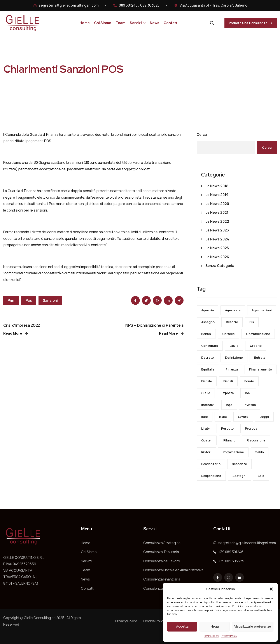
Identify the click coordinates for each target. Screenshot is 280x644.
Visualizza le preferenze (253, 626)
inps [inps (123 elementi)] (229, 405)
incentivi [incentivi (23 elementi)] (208, 405)
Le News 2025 (217, 248)
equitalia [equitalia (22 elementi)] (208, 369)
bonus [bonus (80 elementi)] (206, 334)
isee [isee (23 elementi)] (205, 417)
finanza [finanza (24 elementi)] (232, 369)
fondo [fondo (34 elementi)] (249, 381)
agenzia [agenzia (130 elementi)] (207, 310)
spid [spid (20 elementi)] (261, 476)
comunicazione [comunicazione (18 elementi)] (258, 334)
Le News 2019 (217, 195)
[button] (271, 589)
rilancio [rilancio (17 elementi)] (229, 440)
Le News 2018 (217, 186)
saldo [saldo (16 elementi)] (260, 452)
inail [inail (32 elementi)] (248, 393)
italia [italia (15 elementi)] (223, 417)
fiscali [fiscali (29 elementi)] (228, 381)
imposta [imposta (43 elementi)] (228, 393)
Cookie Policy (211, 636)
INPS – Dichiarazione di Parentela (154, 325)
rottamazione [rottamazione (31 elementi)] (233, 452)
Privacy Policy (229, 636)
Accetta (182, 626)
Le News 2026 (217, 257)
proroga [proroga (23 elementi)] (251, 428)
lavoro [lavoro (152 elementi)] (243, 417)
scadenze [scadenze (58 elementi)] (239, 464)
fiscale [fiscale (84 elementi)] (207, 381)
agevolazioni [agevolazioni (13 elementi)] (262, 310)
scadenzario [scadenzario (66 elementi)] (211, 464)
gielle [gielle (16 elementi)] (206, 393)
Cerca (202, 134)
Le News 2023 (217, 230)
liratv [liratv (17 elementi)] (206, 428)
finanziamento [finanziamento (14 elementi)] (261, 369)
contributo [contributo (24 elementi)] (210, 346)
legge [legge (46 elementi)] (264, 417)
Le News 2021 (217, 212)
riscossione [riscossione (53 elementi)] (256, 440)
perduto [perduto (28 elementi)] (227, 428)
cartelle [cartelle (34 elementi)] (228, 334)
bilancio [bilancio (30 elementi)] (232, 322)
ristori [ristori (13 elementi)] (206, 452)
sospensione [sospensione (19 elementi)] (211, 476)
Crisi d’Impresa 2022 (22, 325)
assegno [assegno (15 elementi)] (208, 322)
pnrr (11, 300)
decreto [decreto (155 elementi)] (207, 357)
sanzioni (50, 300)
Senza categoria (220, 266)
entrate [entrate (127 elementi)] (260, 357)
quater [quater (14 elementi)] (207, 440)
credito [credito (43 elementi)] (256, 346)
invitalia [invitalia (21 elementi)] (250, 405)
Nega (215, 626)
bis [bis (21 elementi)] (252, 322)
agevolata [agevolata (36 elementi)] (233, 310)
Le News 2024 (217, 239)
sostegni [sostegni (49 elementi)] (239, 476)
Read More (16, 333)
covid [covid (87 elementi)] (234, 346)
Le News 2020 (217, 204)
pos (29, 300)
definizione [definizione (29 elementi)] (234, 357)
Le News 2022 (217, 221)
